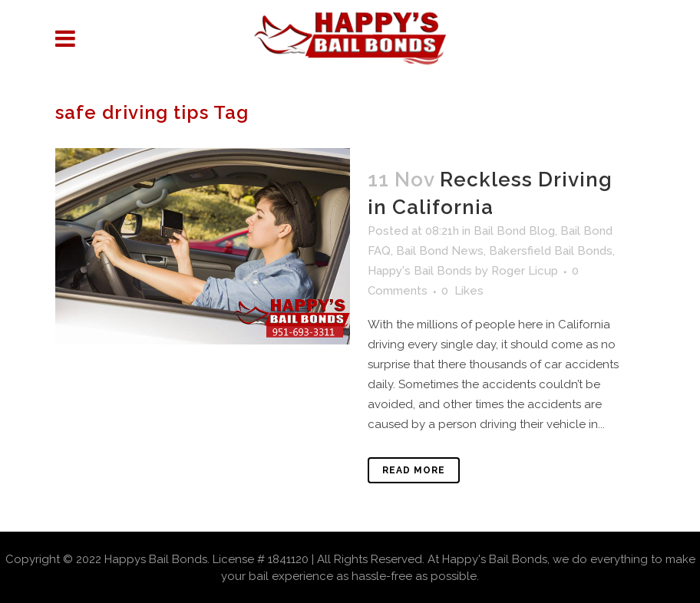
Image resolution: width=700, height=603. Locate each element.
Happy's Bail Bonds (420, 271)
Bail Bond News (440, 251)
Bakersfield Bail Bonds (551, 251)
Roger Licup (525, 271)
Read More (414, 470)
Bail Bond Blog (514, 231)
